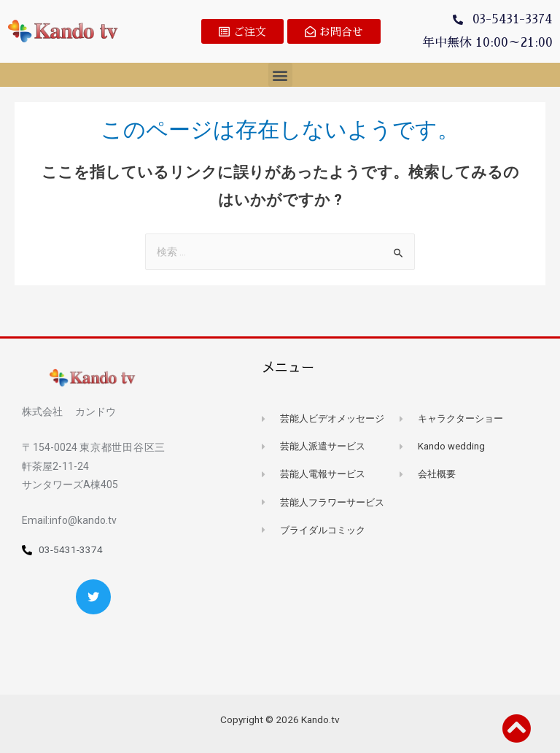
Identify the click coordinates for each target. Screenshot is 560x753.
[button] (242, 31)
